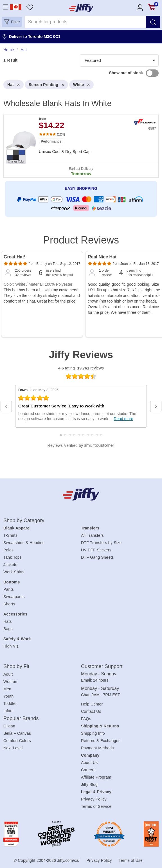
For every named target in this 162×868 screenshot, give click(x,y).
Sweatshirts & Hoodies (24, 543)
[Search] (153, 22)
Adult (8, 674)
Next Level (13, 748)
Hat (13, 85)
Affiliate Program (96, 777)
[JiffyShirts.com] (81, 8)
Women (10, 682)
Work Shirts (14, 572)
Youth (9, 696)
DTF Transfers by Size (101, 543)
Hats (8, 621)
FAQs (86, 719)
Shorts (9, 604)
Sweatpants (14, 597)
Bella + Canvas (17, 733)
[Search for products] (85, 22)
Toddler (10, 704)
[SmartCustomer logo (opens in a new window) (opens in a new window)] (81, 445)
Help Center (92, 704)
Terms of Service (96, 806)
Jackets (10, 565)
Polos (8, 550)
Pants (9, 589)
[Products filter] (119, 60)
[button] (12, 22)
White (82, 85)
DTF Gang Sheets (97, 557)
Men (7, 689)
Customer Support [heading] (102, 666)
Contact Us (91, 711)
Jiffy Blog (89, 784)
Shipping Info (93, 733)
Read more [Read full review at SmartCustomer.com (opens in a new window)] (123, 419)
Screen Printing (46, 85)
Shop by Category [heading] (24, 520)
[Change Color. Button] (16, 156)
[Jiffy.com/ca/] (81, 494)
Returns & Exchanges (101, 741)
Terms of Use (131, 860)
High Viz (11, 646)
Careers (88, 770)
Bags (8, 629)
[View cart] (152, 7)
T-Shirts (10, 535)
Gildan (9, 726)
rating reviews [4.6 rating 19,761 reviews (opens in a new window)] (81, 368)
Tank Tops (13, 557)
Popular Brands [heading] (21, 718)
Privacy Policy (94, 799)
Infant (9, 711)
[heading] (81, 135)
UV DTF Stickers (96, 550)
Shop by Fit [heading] (16, 666)
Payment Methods (97, 748)
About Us (89, 763)
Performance (51, 141)
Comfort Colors (17, 741)
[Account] (140, 7)
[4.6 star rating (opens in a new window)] (81, 376)
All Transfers (92, 535)
